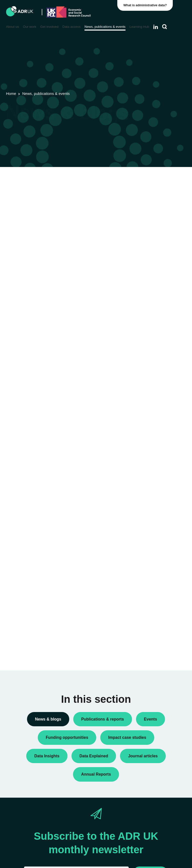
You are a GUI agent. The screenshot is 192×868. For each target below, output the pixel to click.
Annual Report (153, 209)
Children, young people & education (154, 559)
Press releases (154, 308)
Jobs (146, 292)
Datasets (149, 255)
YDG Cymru (151, 485)
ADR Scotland (153, 442)
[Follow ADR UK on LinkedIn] (156, 27)
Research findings (156, 338)
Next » (119, 197)
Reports (148, 330)
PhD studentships (156, 300)
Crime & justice (154, 586)
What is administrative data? (146, 5)
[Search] (165, 27)
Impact (147, 284)
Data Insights (152, 233)
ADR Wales (151, 463)
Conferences (152, 225)
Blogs (146, 217)
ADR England (153, 420)
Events (147, 263)
